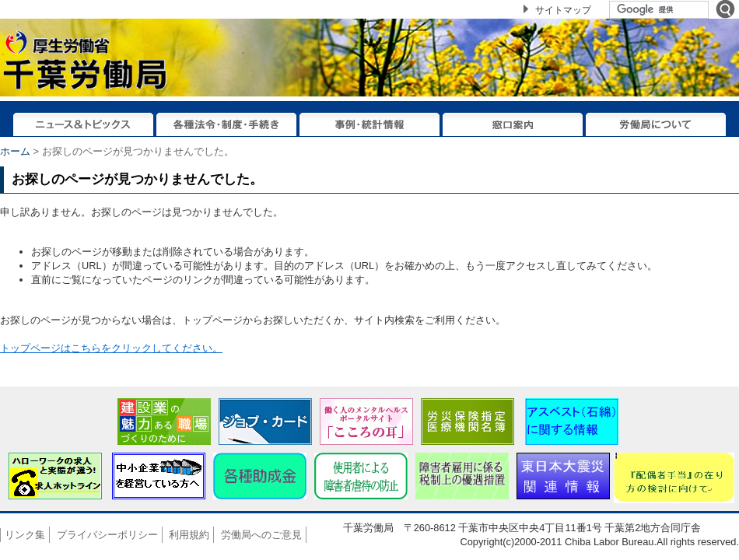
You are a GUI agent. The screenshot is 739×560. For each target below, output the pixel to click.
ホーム (15, 151)
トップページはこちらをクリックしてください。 (111, 348)
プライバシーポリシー (107, 535)
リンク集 (25, 535)
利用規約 (189, 535)
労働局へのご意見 (261, 535)
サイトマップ (563, 10)
